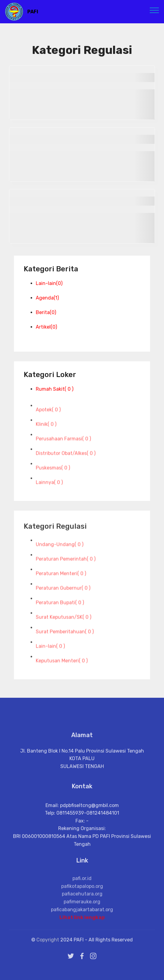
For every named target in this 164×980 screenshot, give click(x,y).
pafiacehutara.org (82, 909)
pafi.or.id (82, 893)
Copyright (48, 943)
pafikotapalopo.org (82, 901)
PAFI (33, 12)
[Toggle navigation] (154, 10)
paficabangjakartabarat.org (82, 924)
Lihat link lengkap (82, 920)
